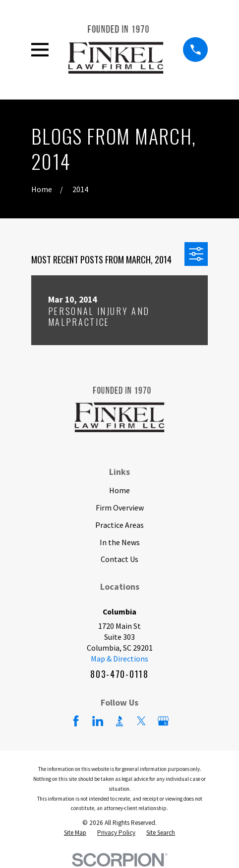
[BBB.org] (119, 721)
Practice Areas (119, 525)
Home (119, 490)
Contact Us (119, 559)
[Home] (116, 50)
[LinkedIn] (98, 721)
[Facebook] (76, 721)
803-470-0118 (119, 674)
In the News (120, 542)
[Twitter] (141, 721)
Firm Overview (120, 508)
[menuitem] (75, 833)
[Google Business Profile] (163, 721)
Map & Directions (119, 659)
